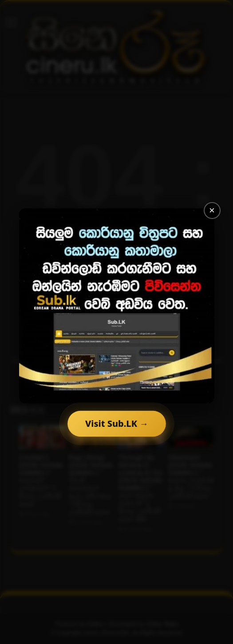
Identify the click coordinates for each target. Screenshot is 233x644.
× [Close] (212, 210)
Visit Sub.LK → (117, 423)
